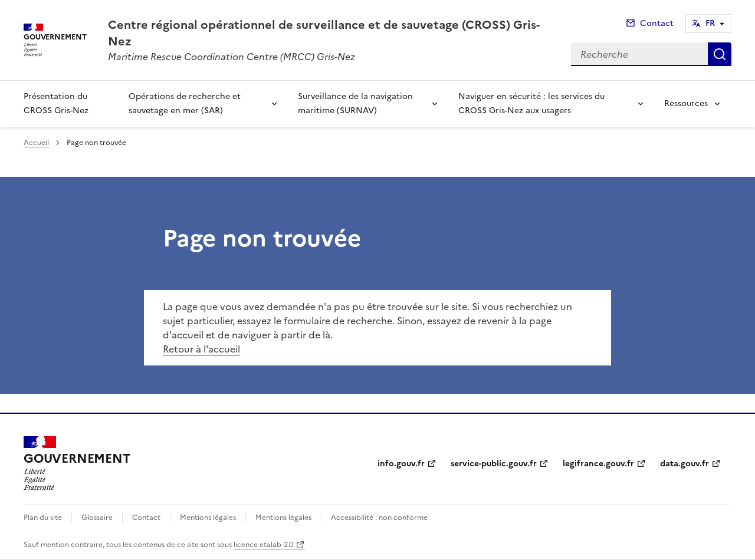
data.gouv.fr (685, 464)
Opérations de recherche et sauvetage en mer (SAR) (185, 103)
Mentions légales (208, 518)
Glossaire (97, 518)
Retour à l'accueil (201, 349)
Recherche (720, 54)
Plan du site (43, 518)
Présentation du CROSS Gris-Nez (56, 103)
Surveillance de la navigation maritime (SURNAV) (355, 103)
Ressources (686, 103)
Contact (657, 23)
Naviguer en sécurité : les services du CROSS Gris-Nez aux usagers (531, 103)
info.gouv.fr (401, 464)
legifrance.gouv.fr (598, 464)
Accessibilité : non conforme (379, 518)
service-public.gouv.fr (494, 464)
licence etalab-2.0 (263, 545)
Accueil (36, 143)
